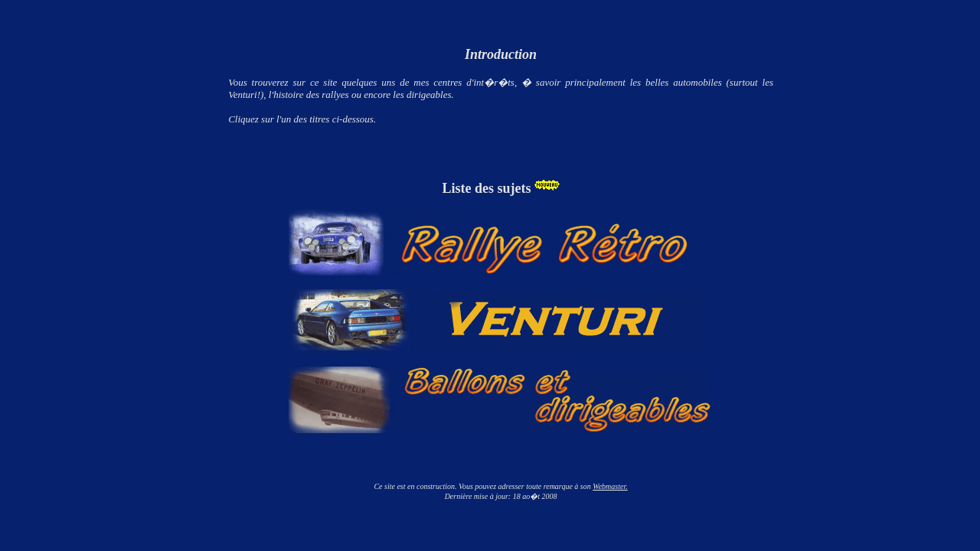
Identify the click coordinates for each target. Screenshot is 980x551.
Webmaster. (610, 486)
